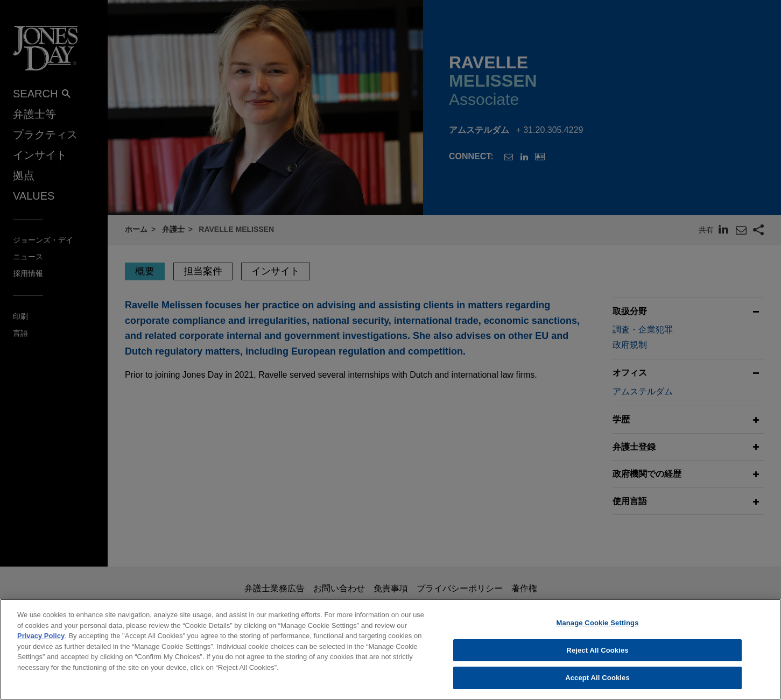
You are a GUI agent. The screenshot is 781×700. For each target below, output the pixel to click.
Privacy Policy (41, 677)
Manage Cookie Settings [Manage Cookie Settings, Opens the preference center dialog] (597, 664)
